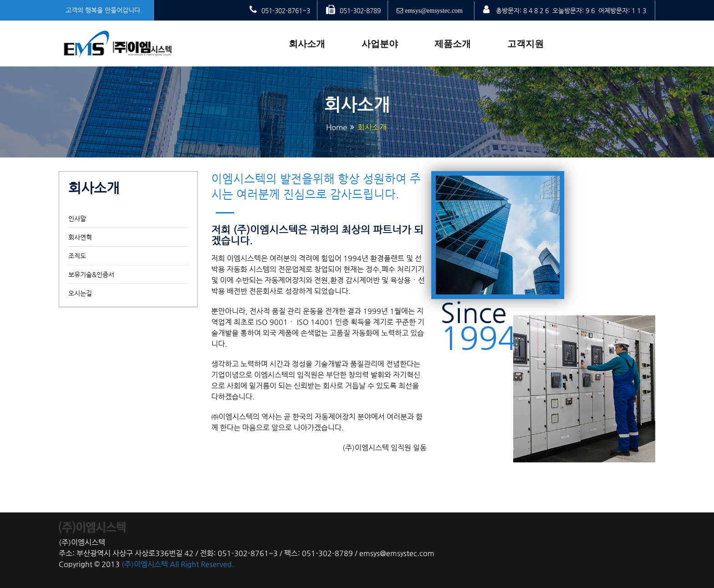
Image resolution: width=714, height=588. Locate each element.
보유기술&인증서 (91, 274)
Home (337, 127)
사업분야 (380, 44)
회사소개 (307, 44)
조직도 (77, 256)
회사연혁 (80, 237)
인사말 (77, 218)
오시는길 (80, 293)
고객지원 (525, 44)
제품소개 (453, 44)
